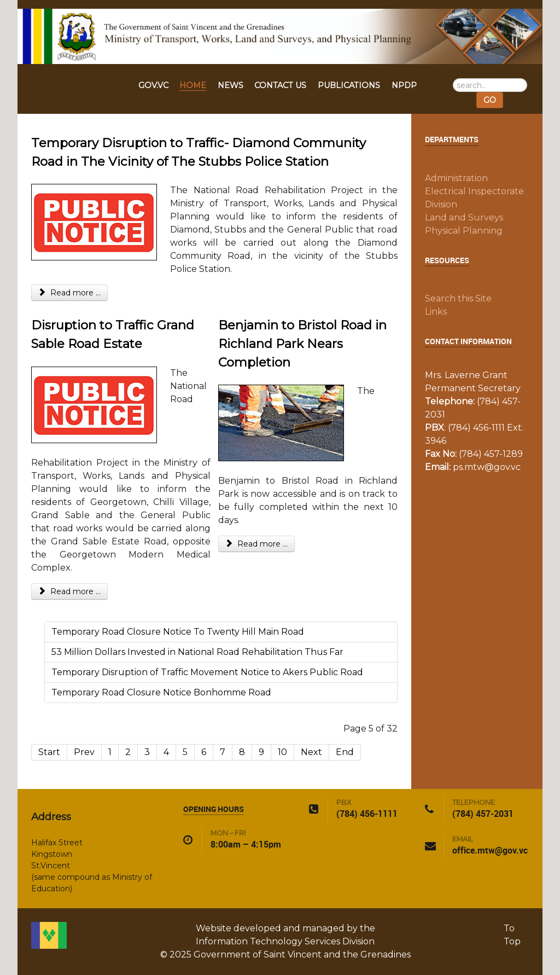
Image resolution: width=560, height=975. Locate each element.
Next (311, 752)
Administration (456, 178)
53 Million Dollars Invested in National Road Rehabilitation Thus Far (197, 652)
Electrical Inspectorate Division (474, 198)
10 (282, 752)
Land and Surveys (464, 217)
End (345, 752)
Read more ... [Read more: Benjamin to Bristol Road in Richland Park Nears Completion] (256, 544)
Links (436, 312)
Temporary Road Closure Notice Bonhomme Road (161, 692)
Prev (84, 752)
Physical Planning (464, 231)
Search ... (453, 79)
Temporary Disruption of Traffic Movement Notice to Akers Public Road (207, 672)
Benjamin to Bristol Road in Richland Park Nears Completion (302, 343)
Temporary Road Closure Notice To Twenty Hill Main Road (178, 632)
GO (490, 100)
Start (49, 752)
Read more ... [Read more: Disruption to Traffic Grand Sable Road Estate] (69, 591)
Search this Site (458, 298)
